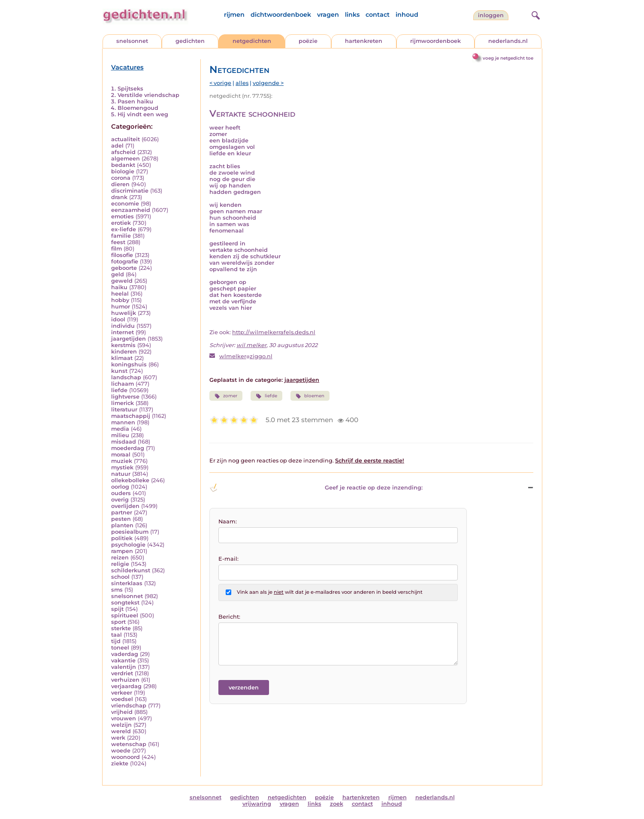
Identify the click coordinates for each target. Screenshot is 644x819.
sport (118, 622)
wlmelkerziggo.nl (246, 356)
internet (122, 332)
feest (118, 242)
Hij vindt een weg (143, 114)
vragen (328, 15)
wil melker (251, 345)
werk (118, 738)
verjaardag (126, 686)
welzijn (121, 725)
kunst (119, 371)
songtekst (125, 603)
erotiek (121, 223)
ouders (121, 493)
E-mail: (228, 559)
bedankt (123, 165)
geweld (122, 281)
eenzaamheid (131, 210)
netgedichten (252, 41)
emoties (122, 216)
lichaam (122, 384)
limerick (122, 403)
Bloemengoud (138, 108)
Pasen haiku (135, 101)
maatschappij (131, 416)
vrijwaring (257, 804)
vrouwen (124, 718)
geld (118, 274)
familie (121, 236)
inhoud (407, 15)
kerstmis (123, 345)
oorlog (120, 487)
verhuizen (125, 680)
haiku (119, 287)
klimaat (122, 358)
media (120, 429)
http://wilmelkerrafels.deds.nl (274, 332)
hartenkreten (364, 41)
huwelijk (124, 313)
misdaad (124, 442)
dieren (120, 184)
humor (121, 307)
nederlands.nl (508, 41)
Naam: (228, 521)
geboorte (124, 268)
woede (121, 751)
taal (116, 635)
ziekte (120, 763)
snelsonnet (132, 41)
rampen (122, 551)
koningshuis (129, 364)
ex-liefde (124, 229)
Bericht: (229, 617)
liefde (119, 390)
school (120, 577)
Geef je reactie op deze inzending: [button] (316, 488)
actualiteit (125, 139)
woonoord (125, 757)
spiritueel (125, 615)
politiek (122, 538)
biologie (123, 171)
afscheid (123, 152)
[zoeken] (535, 14)
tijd (116, 641)
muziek (122, 461)
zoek (337, 804)
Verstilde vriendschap (148, 95)
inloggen (491, 15)
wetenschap (129, 744)
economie (125, 204)
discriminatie (130, 191)
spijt (117, 609)
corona (121, 178)
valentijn (124, 667)
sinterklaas (127, 583)
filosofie (122, 255)
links (352, 15)
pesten (121, 519)
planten (122, 525)
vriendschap (129, 706)
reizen (120, 558)
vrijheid (122, 712)
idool (118, 319)
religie (120, 564)
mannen (123, 422)
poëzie (308, 41)
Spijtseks (130, 89)
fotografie (125, 261)
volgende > (268, 83)
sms (117, 590)
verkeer (122, 693)
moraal (121, 455)
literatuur (124, 409)
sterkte (121, 628)
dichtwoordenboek (281, 15)
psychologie (128, 545)
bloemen (310, 396)
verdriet (122, 673)
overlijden (125, 506)
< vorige (220, 83)
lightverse (125, 397)
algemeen (125, 159)
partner (122, 512)
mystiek (122, 467)
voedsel (122, 699)
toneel (120, 648)
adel (117, 146)
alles (242, 83)
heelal (120, 294)
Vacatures (127, 67)
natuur (121, 474)
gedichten (190, 41)
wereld (121, 731)
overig (120, 500)
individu (123, 326)
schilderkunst (131, 570)
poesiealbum (130, 532)
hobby (120, 300)
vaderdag (125, 654)
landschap (126, 377)
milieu (120, 435)
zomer (226, 396)
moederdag (128, 448)
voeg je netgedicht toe (508, 58)
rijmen (234, 15)
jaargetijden (128, 339)
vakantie (123, 660)
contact (378, 15)
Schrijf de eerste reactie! (370, 461)
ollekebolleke (130, 480)
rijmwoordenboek (435, 41)
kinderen (124, 352)
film (116, 249)
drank (119, 197)
